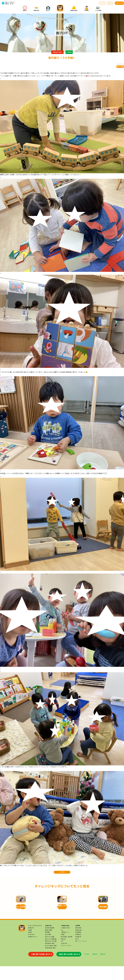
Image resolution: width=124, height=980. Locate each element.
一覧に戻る (62, 873)
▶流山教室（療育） (50, 957)
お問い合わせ (119, 3)
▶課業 (30, 944)
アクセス (102, 3)
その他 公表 (64, 957)
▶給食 (30, 946)
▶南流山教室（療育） (51, 961)
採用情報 (87, 9)
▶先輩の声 (78, 950)
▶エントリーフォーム (81, 955)
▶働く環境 (78, 941)
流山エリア (13, 2)
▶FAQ (77, 953)
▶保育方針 (31, 941)
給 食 (12, 4)
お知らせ (110, 3)
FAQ (62, 944)
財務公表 (63, 953)
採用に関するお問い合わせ (69, 968)
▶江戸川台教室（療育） (51, 959)
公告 (62, 955)
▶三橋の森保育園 (50, 941)
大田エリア (7, 2)
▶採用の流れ (79, 944)
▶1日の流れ (31, 948)
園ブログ (48, 9)
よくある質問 (98, 9)
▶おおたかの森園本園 (51, 953)
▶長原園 (47, 946)
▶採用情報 (78, 946)
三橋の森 (7, 4)
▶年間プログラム (33, 950)
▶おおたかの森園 (50, 950)
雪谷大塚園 (120, 67)
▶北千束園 (48, 948)
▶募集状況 (78, 948)
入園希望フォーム (65, 946)
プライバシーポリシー (67, 959)
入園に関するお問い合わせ (41, 968)
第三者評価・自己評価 (67, 950)
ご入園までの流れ (65, 941)
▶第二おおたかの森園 (51, 955)
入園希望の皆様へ (74, 9)
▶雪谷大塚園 (48, 944)
